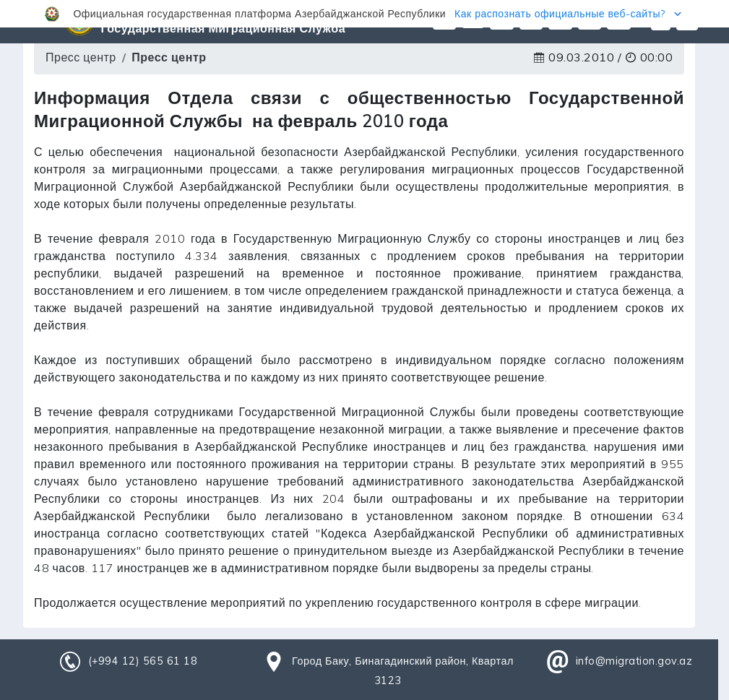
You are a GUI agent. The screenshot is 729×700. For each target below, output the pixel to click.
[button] (364, 14)
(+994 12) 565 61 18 (143, 661)
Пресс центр (81, 57)
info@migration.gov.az (634, 661)
